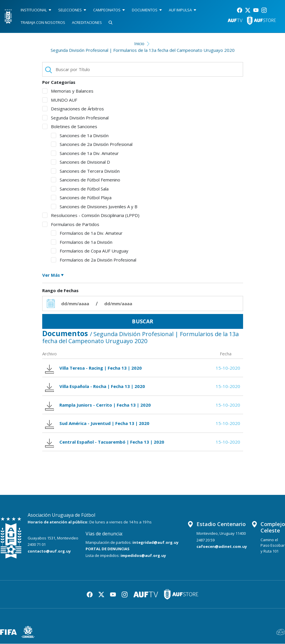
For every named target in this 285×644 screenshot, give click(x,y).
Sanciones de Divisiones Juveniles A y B (94, 207)
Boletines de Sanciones (70, 126)
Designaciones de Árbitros (73, 109)
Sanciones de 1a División (80, 135)
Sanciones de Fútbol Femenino (86, 180)
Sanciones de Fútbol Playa (81, 197)
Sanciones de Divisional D (80, 162)
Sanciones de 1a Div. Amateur (85, 153)
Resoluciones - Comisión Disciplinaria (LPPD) (91, 215)
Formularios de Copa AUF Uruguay (90, 251)
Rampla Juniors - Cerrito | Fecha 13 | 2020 (98, 405)
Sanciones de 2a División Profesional (92, 144)
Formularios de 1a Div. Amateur (87, 233)
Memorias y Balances (68, 91)
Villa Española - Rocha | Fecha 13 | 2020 (95, 386)
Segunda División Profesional (75, 118)
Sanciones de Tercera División (85, 171)
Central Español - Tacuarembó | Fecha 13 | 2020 (105, 442)
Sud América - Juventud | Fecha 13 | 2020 (97, 423)
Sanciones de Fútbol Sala (80, 189)
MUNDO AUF (60, 100)
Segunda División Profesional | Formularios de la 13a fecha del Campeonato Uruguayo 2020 (143, 50)
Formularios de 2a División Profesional (94, 260)
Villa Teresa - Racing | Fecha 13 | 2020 (94, 368)
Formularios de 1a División (82, 242)
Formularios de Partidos (71, 224)
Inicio (139, 43)
